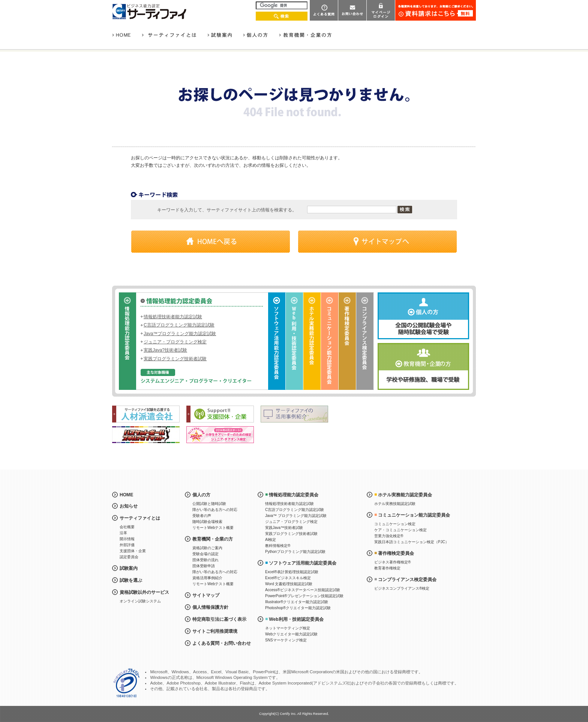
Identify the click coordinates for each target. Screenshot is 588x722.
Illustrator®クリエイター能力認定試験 (297, 602)
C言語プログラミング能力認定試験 (179, 325)
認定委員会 (129, 557)
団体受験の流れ (205, 560)
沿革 (123, 533)
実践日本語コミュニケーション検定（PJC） (412, 542)
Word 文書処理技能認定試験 (289, 584)
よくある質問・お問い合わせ (222, 643)
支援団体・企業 (133, 551)
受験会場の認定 (205, 554)
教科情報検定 (278, 546)
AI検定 (271, 540)
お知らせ (129, 506)
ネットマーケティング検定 (288, 628)
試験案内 (129, 568)
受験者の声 (202, 516)
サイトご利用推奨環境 (215, 631)
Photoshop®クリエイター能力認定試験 (298, 608)
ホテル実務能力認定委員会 (405, 495)
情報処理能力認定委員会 (294, 495)
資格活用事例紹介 (207, 578)
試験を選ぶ (131, 580)
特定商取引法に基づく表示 (219, 619)
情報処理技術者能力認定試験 (173, 317)
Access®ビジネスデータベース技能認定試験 (303, 590)
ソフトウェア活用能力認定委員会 (303, 563)
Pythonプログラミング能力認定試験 (295, 552)
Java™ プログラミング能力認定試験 (296, 516)
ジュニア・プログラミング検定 (175, 342)
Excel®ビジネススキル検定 (288, 578)
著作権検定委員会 (396, 553)
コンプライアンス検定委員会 (407, 580)
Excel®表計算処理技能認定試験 (292, 572)
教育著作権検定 (387, 568)
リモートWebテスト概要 (213, 528)
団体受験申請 (204, 566)
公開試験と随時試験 (209, 504)
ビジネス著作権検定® (392, 562)
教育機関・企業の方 (213, 539)
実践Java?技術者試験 (165, 350)
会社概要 (127, 527)
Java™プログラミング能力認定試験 (180, 334)
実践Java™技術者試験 (284, 528)
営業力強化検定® (389, 536)
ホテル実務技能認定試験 (395, 504)
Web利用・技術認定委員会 (296, 619)
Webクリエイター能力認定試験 (291, 634)
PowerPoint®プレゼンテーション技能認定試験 (304, 596)
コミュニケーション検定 (395, 524)
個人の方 (201, 495)
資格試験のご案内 (207, 548)
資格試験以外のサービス (144, 592)
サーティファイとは (140, 518)
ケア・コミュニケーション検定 (400, 530)
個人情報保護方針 (210, 607)
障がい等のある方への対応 (215, 510)
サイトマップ (206, 595)
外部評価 (127, 545)
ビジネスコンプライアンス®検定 (402, 588)
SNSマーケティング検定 (286, 640)
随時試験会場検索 (207, 522)
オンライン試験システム (140, 601)
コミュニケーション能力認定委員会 (414, 515)
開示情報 (127, 539)
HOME (126, 495)
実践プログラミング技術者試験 (175, 359)
